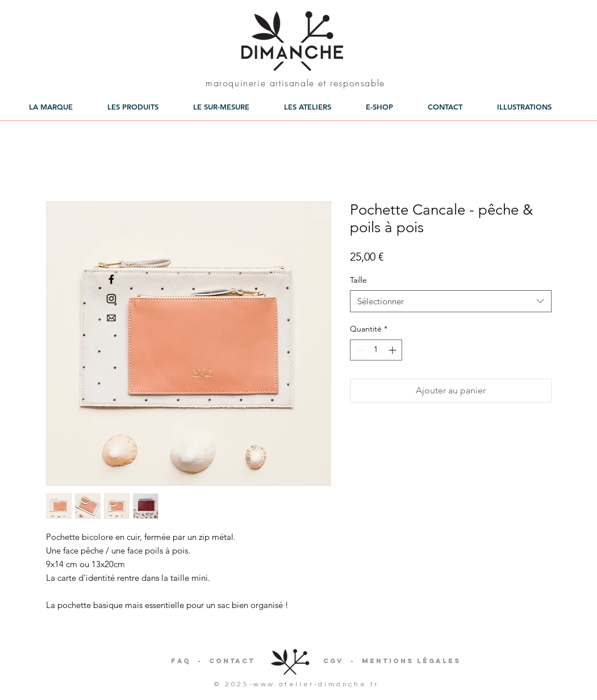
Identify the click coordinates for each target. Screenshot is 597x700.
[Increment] (393, 350)
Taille (358, 280)
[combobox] (451, 301)
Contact (232, 661)
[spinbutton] (376, 350)
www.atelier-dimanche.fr (316, 684)
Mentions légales (411, 661)
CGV (333, 661)
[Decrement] (359, 350)
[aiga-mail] (111, 318)
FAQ (181, 661)
